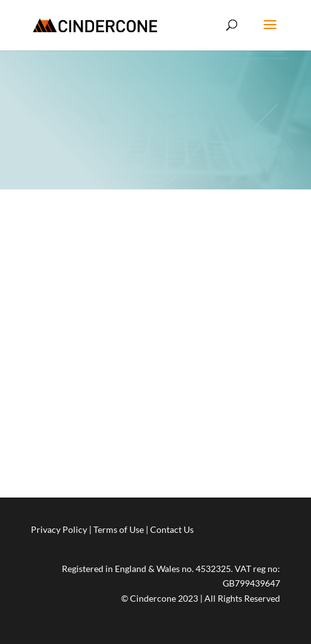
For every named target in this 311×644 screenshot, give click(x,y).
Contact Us (172, 529)
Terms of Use (119, 529)
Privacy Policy (59, 529)
